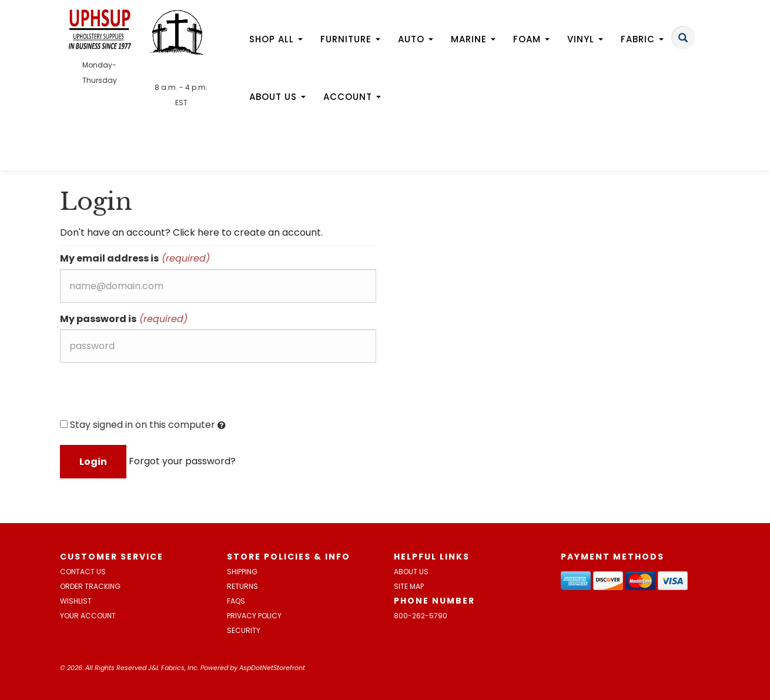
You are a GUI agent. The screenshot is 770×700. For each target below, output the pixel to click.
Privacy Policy (254, 616)
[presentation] (149, 394)
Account (352, 97)
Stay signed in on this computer (143, 425)
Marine (473, 39)
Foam (531, 39)
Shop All (276, 39)
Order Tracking (90, 586)
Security (244, 630)
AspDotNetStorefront (272, 668)
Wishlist (76, 601)
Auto (416, 39)
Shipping (242, 572)
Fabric (642, 39)
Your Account (88, 616)
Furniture (350, 39)
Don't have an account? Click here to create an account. (191, 232)
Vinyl (585, 39)
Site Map (409, 586)
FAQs (236, 601)
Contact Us (83, 572)
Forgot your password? (182, 461)
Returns (242, 586)
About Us (277, 97)
